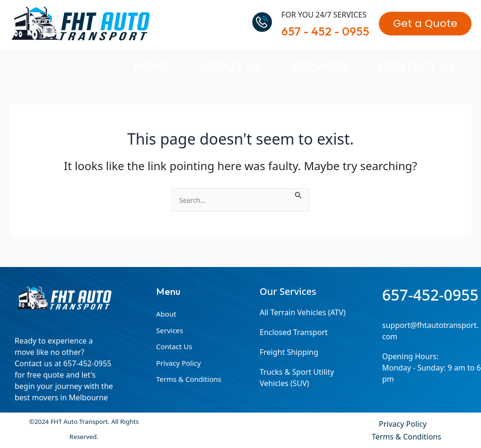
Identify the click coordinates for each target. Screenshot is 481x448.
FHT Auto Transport (161, 23)
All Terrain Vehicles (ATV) (303, 312)
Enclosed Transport (294, 332)
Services (320, 66)
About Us (231, 66)
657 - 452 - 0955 (325, 31)
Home (152, 66)
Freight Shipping (289, 352)
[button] (425, 24)
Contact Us (417, 66)
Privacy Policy (179, 363)
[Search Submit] (298, 194)
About (166, 314)
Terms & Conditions (189, 379)
